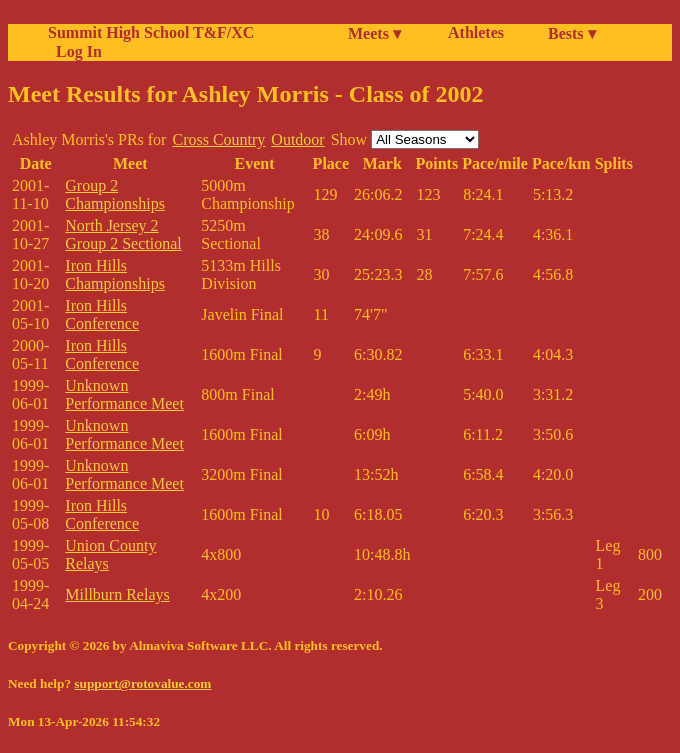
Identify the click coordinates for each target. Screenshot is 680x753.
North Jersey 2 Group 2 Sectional (123, 234)
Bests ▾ (572, 33)
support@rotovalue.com (142, 683)
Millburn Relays (117, 594)
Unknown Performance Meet (124, 394)
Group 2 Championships (115, 194)
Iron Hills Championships (115, 274)
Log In (75, 51)
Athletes (476, 32)
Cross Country (218, 139)
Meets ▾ (374, 33)
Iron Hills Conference (102, 314)
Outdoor (297, 139)
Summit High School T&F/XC (151, 32)
